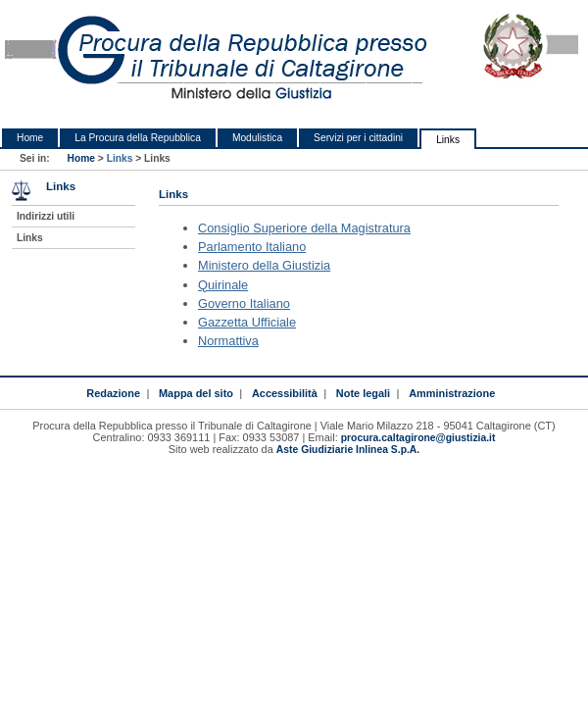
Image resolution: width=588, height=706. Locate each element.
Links (448, 140)
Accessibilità (285, 393)
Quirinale (223, 285)
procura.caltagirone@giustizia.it (418, 438)
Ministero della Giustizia (264, 265)
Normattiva (228, 341)
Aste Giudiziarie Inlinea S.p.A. (348, 450)
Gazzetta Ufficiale (247, 322)
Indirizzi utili (46, 216)
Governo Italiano (244, 303)
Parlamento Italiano (252, 247)
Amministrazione (452, 393)
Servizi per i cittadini (358, 138)
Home (30, 138)
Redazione (113, 393)
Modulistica (257, 138)
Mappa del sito (196, 393)
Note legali (363, 393)
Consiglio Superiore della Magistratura (304, 228)
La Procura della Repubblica (138, 138)
